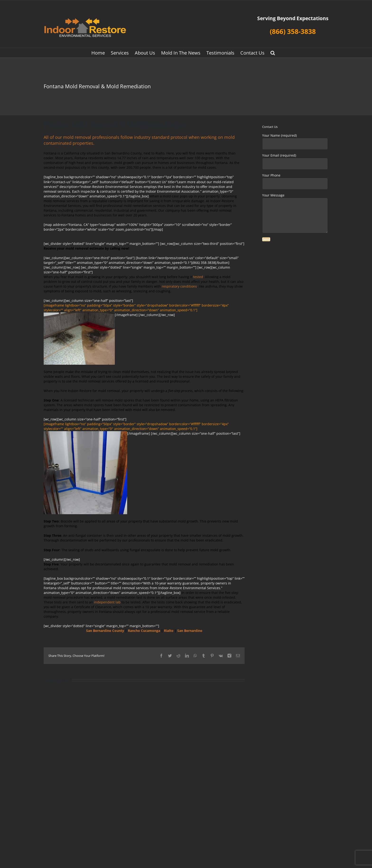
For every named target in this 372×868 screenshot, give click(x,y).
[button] (273, 53)
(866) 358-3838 (293, 31)
